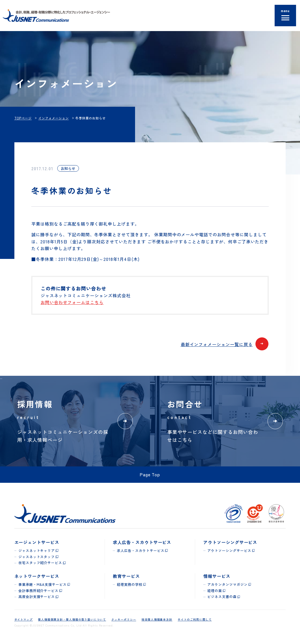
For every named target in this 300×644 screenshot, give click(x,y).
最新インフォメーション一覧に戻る (225, 344)
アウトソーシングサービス (229, 551)
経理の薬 (215, 591)
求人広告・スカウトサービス (140, 551)
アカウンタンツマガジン (227, 584)
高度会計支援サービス (37, 597)
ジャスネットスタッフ (37, 557)
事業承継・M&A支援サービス (42, 584)
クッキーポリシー (124, 619)
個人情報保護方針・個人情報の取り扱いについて (72, 619)
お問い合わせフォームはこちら (72, 302)
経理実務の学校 (130, 584)
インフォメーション (54, 118)
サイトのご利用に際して (195, 619)
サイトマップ (24, 619)
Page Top (150, 474)
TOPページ (23, 118)
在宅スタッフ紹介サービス (40, 563)
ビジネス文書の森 (222, 597)
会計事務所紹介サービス (38, 591)
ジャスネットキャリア (37, 551)
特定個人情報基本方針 (157, 619)
